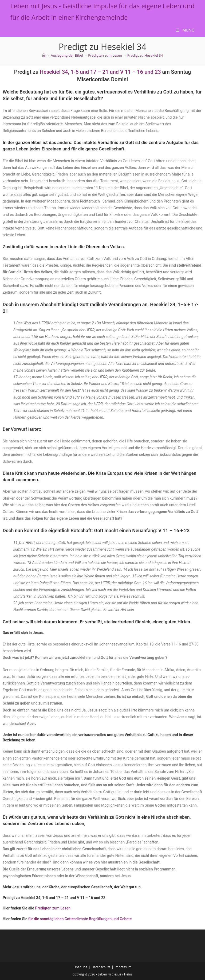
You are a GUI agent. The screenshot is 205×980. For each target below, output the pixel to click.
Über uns (80, 967)
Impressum (123, 967)
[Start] (44, 55)
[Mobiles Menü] (185, 30)
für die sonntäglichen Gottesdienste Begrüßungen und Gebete (80, 919)
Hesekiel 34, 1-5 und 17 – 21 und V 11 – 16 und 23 (100, 72)
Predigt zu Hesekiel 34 (145, 55)
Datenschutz (101, 967)
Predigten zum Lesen (53, 908)
